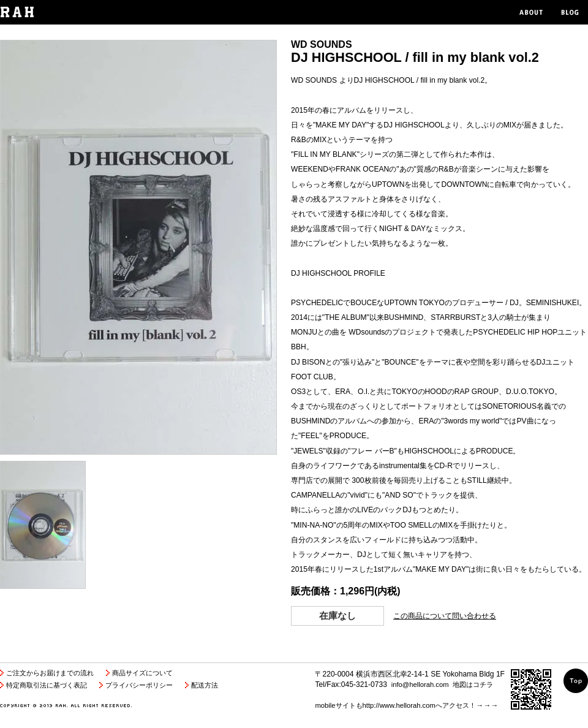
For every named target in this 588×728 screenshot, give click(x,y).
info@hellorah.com (420, 684)
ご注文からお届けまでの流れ (50, 673)
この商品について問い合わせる (445, 616)
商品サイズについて (142, 673)
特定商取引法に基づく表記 (47, 685)
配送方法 (205, 685)
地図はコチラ (473, 684)
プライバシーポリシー (139, 685)
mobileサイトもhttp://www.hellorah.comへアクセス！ (395, 705)
